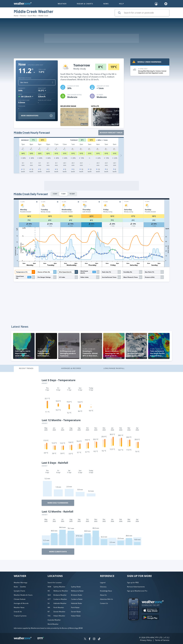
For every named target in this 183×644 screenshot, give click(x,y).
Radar (16, 587)
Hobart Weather (59, 616)
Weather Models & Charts (23, 595)
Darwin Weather (59, 612)
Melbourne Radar (77, 591)
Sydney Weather (59, 587)
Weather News (19, 607)
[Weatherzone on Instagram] (94, 639)
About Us (103, 595)
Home (16, 16)
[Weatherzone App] (136, 624)
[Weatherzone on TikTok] (99, 639)
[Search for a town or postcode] (142, 13)
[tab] (35, 369)
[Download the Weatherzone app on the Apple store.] (150, 611)
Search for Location (55, 583)
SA (49, 603)
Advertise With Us (106, 599)
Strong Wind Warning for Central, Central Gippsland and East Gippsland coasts (152, 72)
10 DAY (72, 194)
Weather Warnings (21, 583)
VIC (49, 591)
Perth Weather (59, 607)
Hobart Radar (76, 616)
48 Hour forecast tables (111, 133)
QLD (49, 595)
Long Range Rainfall (114, 368)
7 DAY (63, 194)
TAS (49, 616)
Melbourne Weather (61, 591)
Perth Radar (75, 607)
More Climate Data (58, 552)
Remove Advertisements (136, 587)
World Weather (53, 624)
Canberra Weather (60, 599)
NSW (49, 587)
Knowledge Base (106, 591)
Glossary (103, 587)
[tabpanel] (91, 466)
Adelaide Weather (60, 603)
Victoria (23, 16)
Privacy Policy (146, 640)
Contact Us (104, 603)
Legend (103, 583)
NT (49, 612)
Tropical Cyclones (20, 616)
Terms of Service (162, 640)
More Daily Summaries (58, 503)
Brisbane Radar (77, 595)
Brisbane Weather (60, 595)
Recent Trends (26, 368)
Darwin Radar (76, 612)
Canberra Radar (77, 599)
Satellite (23, 587)
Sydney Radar (76, 587)
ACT (49, 599)
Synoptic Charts (19, 591)
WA (49, 607)
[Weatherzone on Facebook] (90, 639)
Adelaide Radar (77, 603)
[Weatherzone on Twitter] (85, 639)
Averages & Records (71, 368)
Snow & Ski (18, 612)
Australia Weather (54, 620)
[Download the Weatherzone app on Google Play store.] (150, 618)
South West (32, 16)
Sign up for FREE (133, 583)
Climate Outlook (20, 599)
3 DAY (55, 194)
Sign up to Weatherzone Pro (137, 591)
